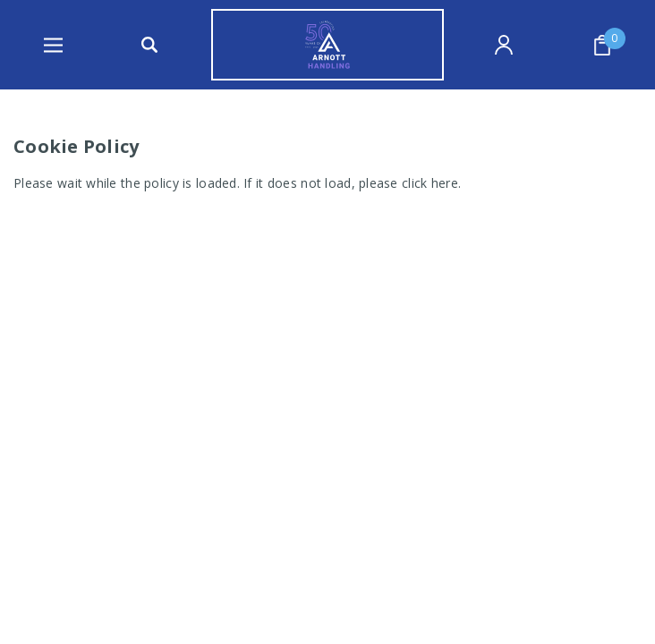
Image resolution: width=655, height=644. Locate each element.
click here (430, 183)
